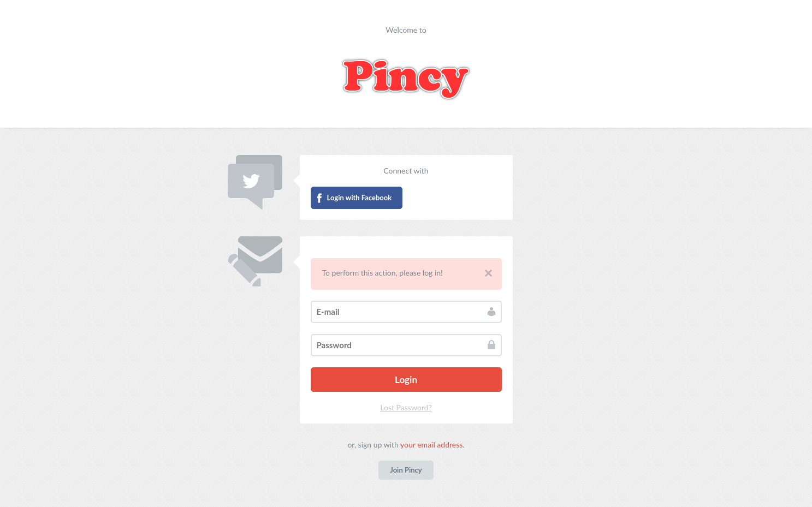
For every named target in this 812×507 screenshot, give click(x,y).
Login (406, 380)
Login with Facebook (360, 198)
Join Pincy (406, 470)
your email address (431, 445)
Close (488, 273)
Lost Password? (406, 407)
